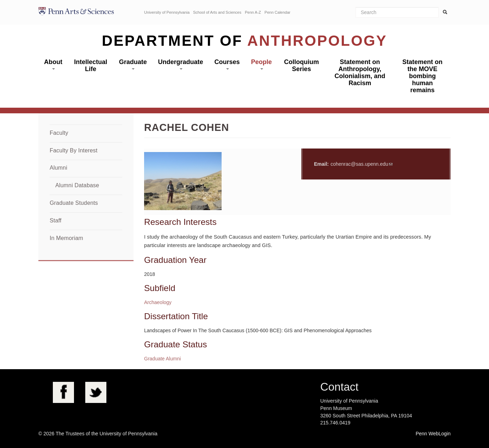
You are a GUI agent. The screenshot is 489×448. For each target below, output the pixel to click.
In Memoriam (66, 238)
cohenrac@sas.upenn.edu (359, 164)
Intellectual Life (91, 65)
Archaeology (158, 302)
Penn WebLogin (433, 434)
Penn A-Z (253, 12)
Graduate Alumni (162, 359)
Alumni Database (77, 185)
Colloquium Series (301, 65)
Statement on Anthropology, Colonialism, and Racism (360, 72)
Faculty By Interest (74, 150)
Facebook (63, 392)
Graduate (133, 64)
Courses (227, 64)
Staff (55, 220)
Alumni (58, 168)
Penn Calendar (277, 12)
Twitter (96, 392)
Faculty (59, 133)
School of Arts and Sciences (217, 12)
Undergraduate (181, 64)
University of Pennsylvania (167, 12)
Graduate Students (74, 203)
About (53, 64)
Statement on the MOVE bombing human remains (422, 76)
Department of (244, 41)
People (261, 64)
